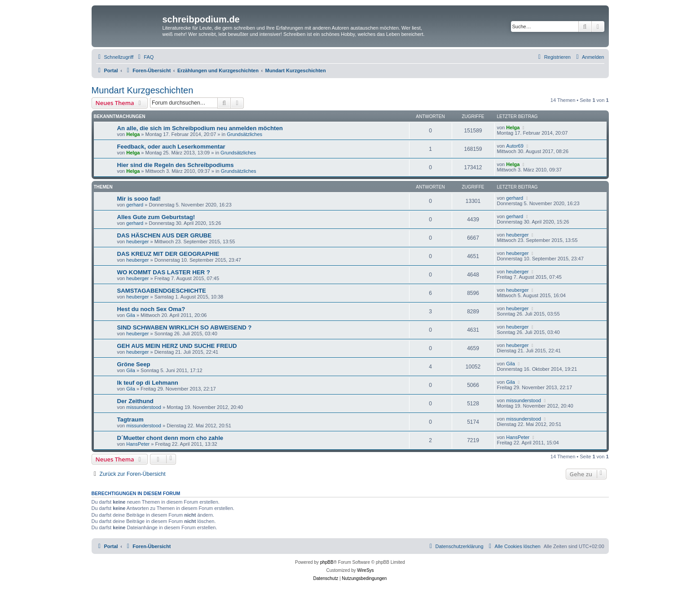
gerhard (135, 205)
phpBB (327, 562)
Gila (131, 315)
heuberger (137, 242)
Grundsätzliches (244, 134)
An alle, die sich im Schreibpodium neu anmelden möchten (200, 128)
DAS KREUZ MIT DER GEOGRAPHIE (168, 254)
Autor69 (515, 146)
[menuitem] (145, 57)
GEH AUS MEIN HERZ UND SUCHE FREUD (177, 346)
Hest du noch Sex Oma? (151, 309)
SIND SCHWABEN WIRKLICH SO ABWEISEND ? (185, 327)
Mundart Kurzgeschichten (143, 90)
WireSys (365, 570)
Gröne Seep (134, 364)
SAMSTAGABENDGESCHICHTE (162, 291)
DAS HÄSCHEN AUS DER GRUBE (165, 235)
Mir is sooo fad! (139, 199)
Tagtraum (130, 419)
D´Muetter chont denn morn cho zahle (170, 438)
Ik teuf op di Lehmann (148, 383)
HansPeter (138, 444)
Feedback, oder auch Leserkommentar (171, 147)
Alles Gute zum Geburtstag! (156, 217)
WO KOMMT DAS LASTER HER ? (164, 272)
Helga (133, 134)
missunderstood (144, 407)
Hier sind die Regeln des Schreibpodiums (176, 165)
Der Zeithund (135, 401)
